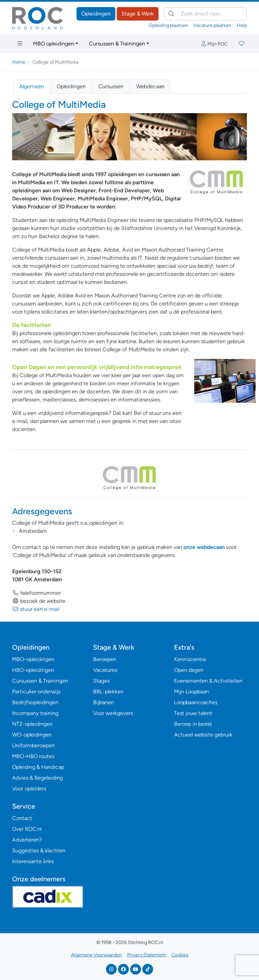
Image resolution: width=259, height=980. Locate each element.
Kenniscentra (190, 659)
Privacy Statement (147, 955)
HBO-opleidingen (33, 670)
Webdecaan (150, 86)
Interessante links (33, 861)
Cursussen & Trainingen (117, 44)
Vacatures (105, 670)
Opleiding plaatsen (168, 25)
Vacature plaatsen (212, 25)
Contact (22, 818)
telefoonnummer (36, 593)
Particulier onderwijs (36, 692)
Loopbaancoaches (196, 702)
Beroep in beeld (193, 724)
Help (242, 25)
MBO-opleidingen (33, 659)
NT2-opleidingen (32, 724)
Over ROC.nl (27, 829)
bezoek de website (39, 601)
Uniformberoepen (33, 745)
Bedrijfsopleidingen (35, 702)
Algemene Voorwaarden (96, 955)
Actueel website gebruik (203, 735)
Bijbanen (104, 702)
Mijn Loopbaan (191, 692)
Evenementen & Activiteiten (208, 681)
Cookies (180, 955)
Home (19, 62)
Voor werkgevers (113, 713)
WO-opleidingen (32, 735)
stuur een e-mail (36, 609)
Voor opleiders (29, 789)
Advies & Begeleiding (37, 778)
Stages (101, 681)
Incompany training (35, 713)
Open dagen (189, 670)
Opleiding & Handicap (38, 767)
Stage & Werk (138, 14)
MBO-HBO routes (33, 756)
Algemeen (32, 86)
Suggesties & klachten (39, 851)
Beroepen (105, 659)
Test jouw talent (193, 713)
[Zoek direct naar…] (205, 14)
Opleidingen (96, 14)
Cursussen (111, 86)
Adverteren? (27, 840)
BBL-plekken (108, 692)
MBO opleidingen (54, 44)
